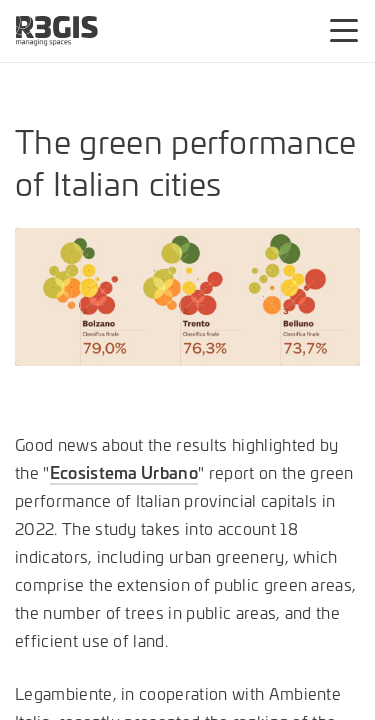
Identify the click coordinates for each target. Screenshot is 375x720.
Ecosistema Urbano (124, 472)
